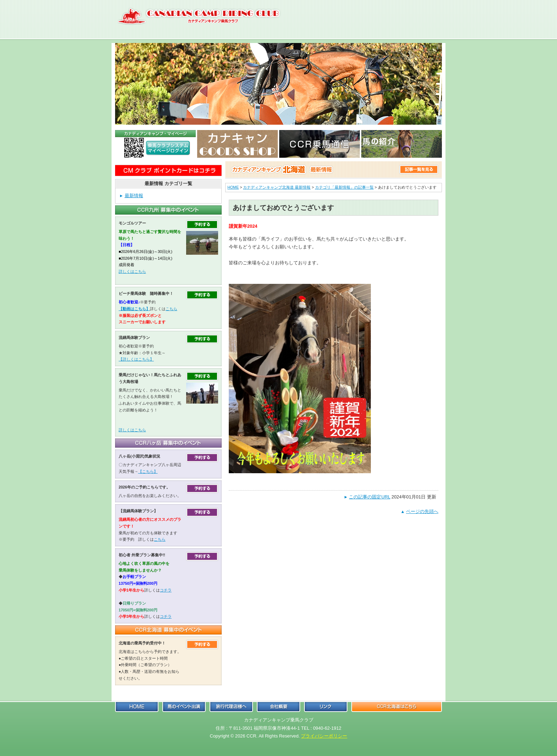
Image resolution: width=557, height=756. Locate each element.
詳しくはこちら (132, 271)
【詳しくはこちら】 (136, 359)
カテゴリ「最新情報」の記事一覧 (344, 187)
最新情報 (134, 196)
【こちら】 (148, 471)
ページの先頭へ (422, 511)
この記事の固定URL (369, 497)
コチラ (166, 590)
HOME (233, 187)
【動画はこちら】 (134, 309)
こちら (171, 309)
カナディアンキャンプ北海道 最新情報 (277, 187)
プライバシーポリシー (324, 736)
